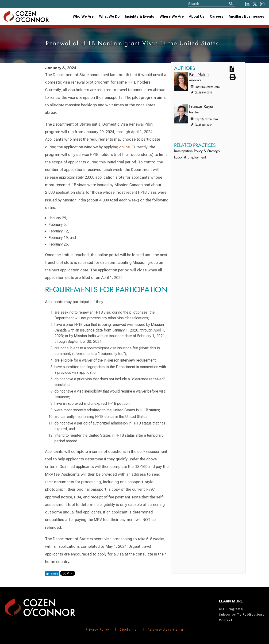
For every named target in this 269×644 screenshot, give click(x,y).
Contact (226, 620)
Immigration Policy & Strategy (197, 151)
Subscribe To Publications (242, 615)
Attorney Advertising (165, 630)
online (125, 147)
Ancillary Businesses (246, 16)
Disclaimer (129, 630)
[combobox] (140, 17)
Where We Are (172, 16)
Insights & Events (140, 16)
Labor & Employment (190, 158)
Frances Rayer (201, 107)
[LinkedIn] (247, 4)
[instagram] (262, 4)
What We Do (109, 16)
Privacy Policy (98, 630)
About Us (197, 16)
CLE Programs (231, 609)
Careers (217, 16)
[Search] (231, 4)
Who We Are (83, 16)
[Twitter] (255, 4)
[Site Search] (212, 4)
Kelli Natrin (199, 75)
